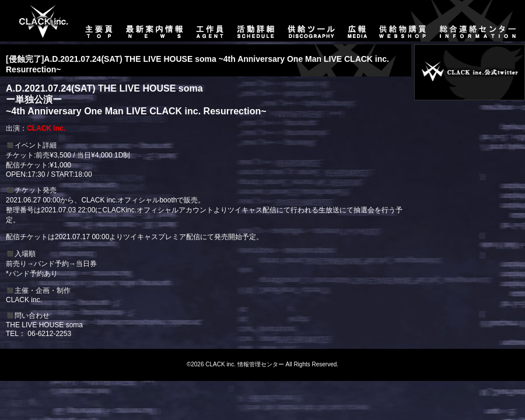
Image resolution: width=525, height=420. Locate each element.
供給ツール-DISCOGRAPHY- (312, 21)
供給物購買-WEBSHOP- (403, 21)
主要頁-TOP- (38, 21)
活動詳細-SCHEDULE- (256, 21)
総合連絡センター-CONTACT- (479, 21)
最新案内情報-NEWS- (155, 21)
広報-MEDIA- (357, 21)
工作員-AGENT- (210, 21)
